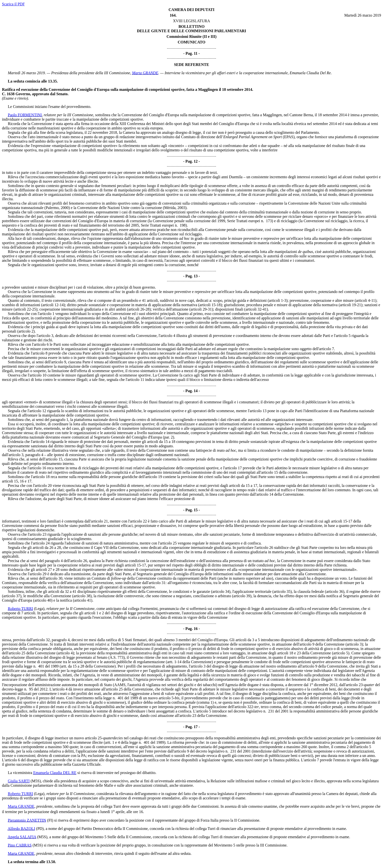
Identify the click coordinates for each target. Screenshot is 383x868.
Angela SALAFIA (22, 837)
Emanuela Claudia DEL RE (55, 773)
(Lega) (39, 609)
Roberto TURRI (20, 609)
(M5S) (36, 781)
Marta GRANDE (145, 73)
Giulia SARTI (19, 781)
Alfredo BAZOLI (21, 829)
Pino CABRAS (20, 845)
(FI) (50, 820)
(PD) (40, 829)
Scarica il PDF (13, 4)
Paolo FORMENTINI (25, 115)
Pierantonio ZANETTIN (27, 820)
